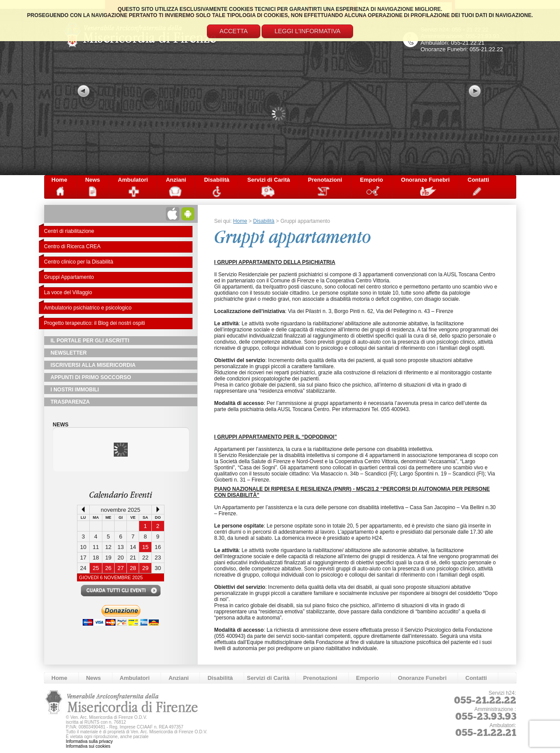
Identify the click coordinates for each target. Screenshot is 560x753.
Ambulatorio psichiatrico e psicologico (88, 308)
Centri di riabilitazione (69, 231)
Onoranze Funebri (425, 180)
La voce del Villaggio (68, 292)
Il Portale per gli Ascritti (90, 341)
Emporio (372, 180)
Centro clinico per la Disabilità (79, 262)
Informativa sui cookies (88, 746)
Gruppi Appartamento (69, 277)
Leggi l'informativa (307, 31)
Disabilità (217, 180)
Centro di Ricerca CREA (72, 246)
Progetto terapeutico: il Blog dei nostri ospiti (95, 323)
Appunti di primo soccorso (91, 377)
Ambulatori (133, 180)
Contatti (478, 180)
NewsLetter (69, 353)
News (93, 180)
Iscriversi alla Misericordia (93, 365)
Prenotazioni (325, 180)
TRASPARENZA (70, 402)
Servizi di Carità (269, 180)
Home (59, 180)
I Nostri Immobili (75, 390)
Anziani (176, 180)
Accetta (234, 31)
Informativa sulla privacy (89, 741)
